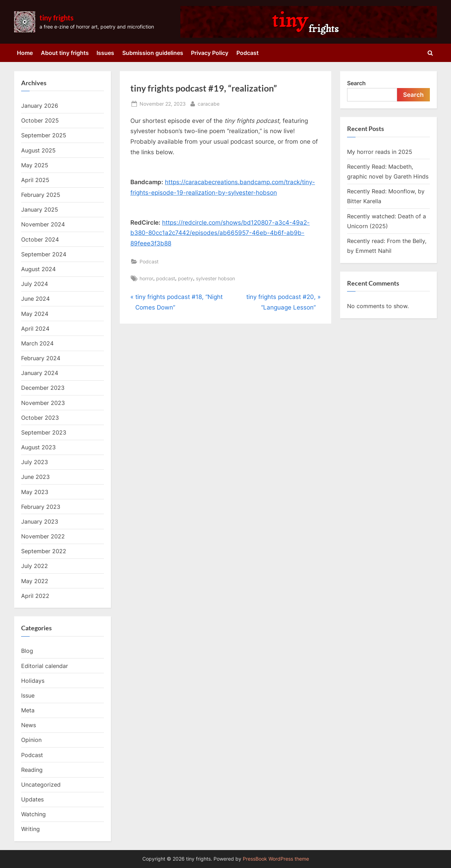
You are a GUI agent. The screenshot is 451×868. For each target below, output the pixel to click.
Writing (30, 829)
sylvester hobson (215, 278)
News (29, 725)
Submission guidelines (153, 53)
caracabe (209, 103)
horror (146, 278)
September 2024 (44, 254)
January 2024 (40, 373)
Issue (28, 695)
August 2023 (38, 447)
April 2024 (35, 329)
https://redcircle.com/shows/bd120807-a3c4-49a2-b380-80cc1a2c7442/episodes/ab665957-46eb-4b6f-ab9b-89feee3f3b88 (220, 233)
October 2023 (40, 418)
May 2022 (35, 581)
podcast (166, 278)
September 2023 (44, 432)
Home (25, 53)
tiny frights (57, 18)
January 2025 (40, 210)
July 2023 (35, 462)
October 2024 (40, 239)
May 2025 (35, 165)
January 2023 (40, 522)
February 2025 (41, 195)
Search (356, 83)
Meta (28, 710)
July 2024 (35, 284)
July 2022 (35, 566)
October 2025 (40, 120)
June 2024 (35, 299)
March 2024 (37, 343)
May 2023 (35, 492)
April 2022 (35, 596)
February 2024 (41, 358)
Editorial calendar (45, 666)
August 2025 (38, 150)
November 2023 (43, 403)
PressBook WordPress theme (276, 859)
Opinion (31, 740)
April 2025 (35, 180)
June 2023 (35, 477)
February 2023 (41, 507)
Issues (105, 53)
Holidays (33, 681)
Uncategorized (41, 785)
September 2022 (44, 551)
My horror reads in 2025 (380, 152)
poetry (186, 278)
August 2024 (38, 269)
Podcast (248, 53)
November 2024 (43, 224)
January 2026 (40, 106)
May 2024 (35, 314)
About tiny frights (65, 53)
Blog (27, 651)
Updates (32, 799)
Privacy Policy (210, 53)
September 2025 (44, 135)
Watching (33, 814)
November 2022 (43, 536)
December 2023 (43, 388)
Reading (32, 770)
